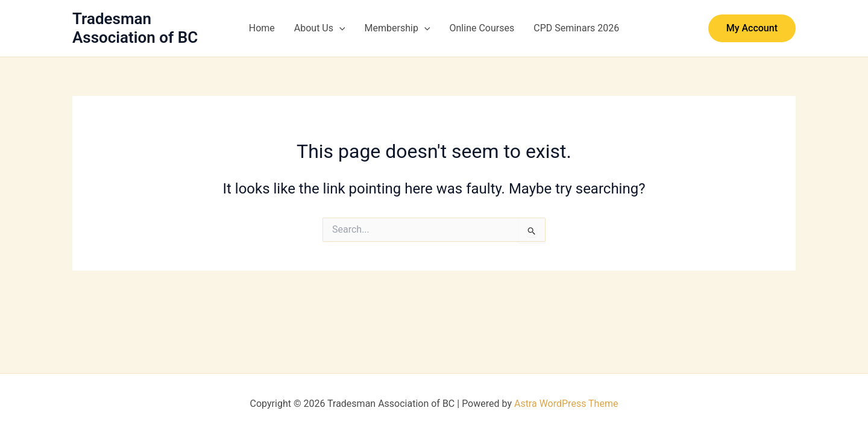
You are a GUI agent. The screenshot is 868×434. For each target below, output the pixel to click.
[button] (339, 28)
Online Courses (482, 28)
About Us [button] (320, 28)
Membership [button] (398, 28)
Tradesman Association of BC (135, 28)
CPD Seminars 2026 (576, 28)
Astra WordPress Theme (566, 404)
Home (262, 28)
